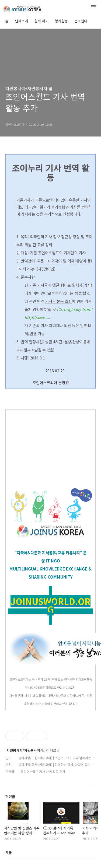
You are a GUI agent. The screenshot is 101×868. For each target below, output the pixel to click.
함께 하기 (41, 21)
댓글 (9, 853)
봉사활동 (61, 21)
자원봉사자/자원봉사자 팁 (29, 88)
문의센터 (81, 21)
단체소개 (22, 21)
